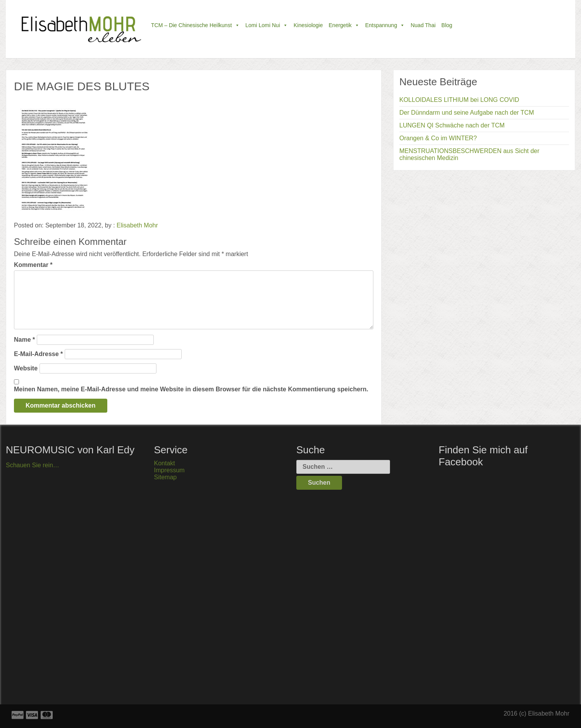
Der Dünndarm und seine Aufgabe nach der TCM (467, 113)
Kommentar (33, 265)
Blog (447, 25)
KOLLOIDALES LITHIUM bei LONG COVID (459, 100)
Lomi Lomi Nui (267, 25)
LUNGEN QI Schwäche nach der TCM (452, 125)
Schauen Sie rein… (33, 465)
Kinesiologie (308, 25)
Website (26, 368)
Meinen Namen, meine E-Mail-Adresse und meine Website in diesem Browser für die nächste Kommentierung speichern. (191, 389)
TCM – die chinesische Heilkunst (195, 25)
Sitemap (166, 477)
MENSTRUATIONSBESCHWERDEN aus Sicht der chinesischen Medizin (469, 154)
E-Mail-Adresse (38, 354)
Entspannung (385, 25)
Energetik (344, 25)
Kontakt (165, 463)
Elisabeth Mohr (137, 225)
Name (24, 340)
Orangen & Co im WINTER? (438, 138)
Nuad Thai (423, 25)
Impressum (169, 470)
